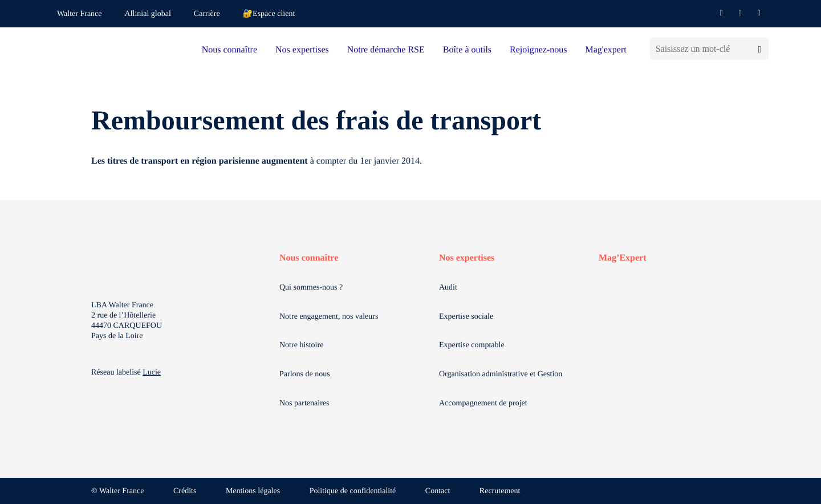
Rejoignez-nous (538, 50)
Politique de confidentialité (353, 491)
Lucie (152, 373)
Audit (448, 288)
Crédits (185, 491)
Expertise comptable (472, 345)
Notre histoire (301, 345)
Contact (438, 491)
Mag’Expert (623, 258)
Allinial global (148, 14)
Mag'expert (605, 50)
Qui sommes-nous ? (311, 288)
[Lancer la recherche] (760, 49)
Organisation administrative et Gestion (501, 374)
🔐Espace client (269, 14)
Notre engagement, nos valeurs (329, 317)
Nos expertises (302, 50)
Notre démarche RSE (386, 50)
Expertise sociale (466, 317)
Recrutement (500, 491)
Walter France (80, 14)
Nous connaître (229, 50)
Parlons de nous (305, 374)
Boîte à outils (467, 50)
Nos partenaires (304, 403)
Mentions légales (253, 491)
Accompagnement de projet (483, 403)
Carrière (207, 14)
